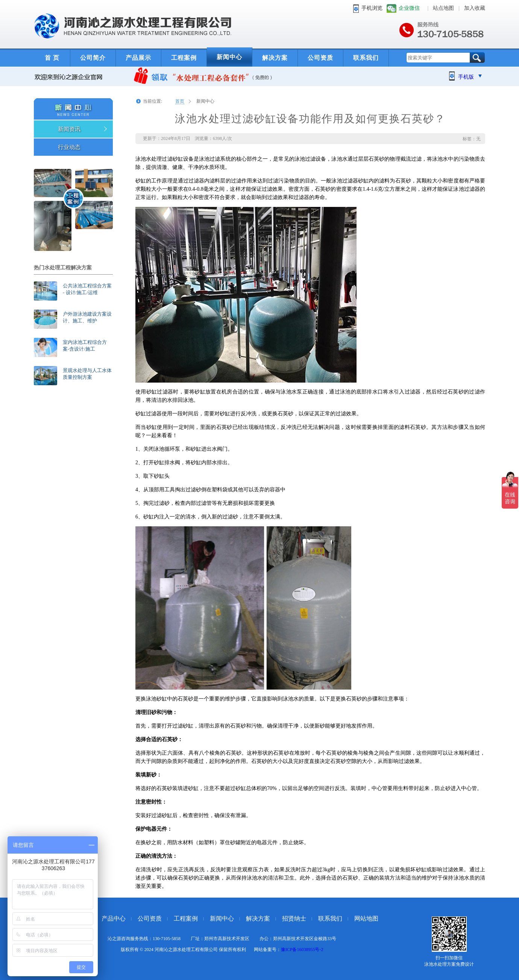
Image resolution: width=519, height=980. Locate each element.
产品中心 (114, 918)
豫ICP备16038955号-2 (302, 950)
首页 (180, 101)
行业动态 (69, 147)
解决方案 (275, 58)
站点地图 (443, 8)
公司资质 (320, 58)
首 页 (52, 58)
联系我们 (366, 58)
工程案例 (184, 58)
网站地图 (366, 918)
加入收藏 (475, 8)
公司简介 (93, 58)
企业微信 (409, 8)
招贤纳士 (294, 918)
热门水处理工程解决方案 (63, 268)
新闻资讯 (69, 129)
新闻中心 (229, 57)
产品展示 (138, 58)
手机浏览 (372, 8)
